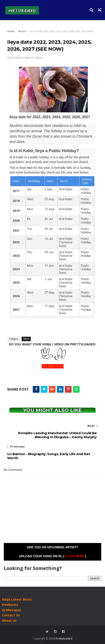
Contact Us (11, 615)
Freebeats (10, 605)
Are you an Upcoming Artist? (52, 547)
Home (11, 31)
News (22, 31)
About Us (9, 620)
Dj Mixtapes (11, 610)
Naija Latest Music (17, 599)
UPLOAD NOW (53, 366)
